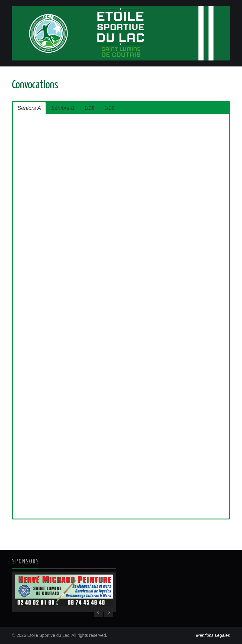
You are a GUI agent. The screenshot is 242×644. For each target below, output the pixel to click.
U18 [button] (89, 108)
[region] (64, 592)
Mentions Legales (213, 635)
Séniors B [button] (63, 108)
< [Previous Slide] (98, 613)
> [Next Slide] (109, 613)
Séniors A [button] (29, 108)
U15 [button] (109, 108)
